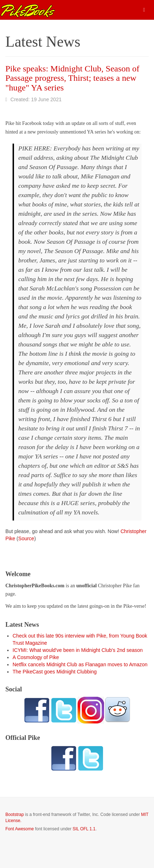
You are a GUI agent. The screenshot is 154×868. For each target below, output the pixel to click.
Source (26, 538)
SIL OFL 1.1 (84, 829)
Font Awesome (20, 829)
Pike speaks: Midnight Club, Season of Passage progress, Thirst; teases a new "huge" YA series (72, 78)
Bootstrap (15, 815)
